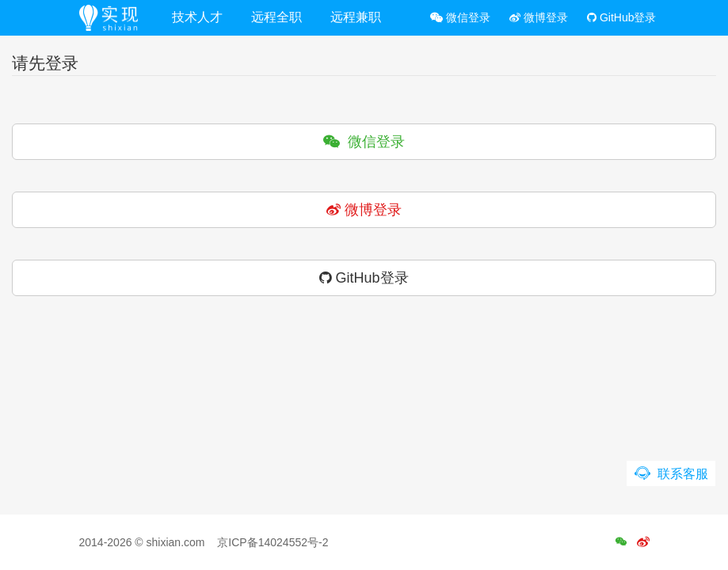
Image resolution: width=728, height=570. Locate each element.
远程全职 (276, 17)
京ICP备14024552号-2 (273, 542)
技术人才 (197, 17)
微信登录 (460, 17)
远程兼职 (356, 17)
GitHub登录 (621, 17)
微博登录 (539, 17)
